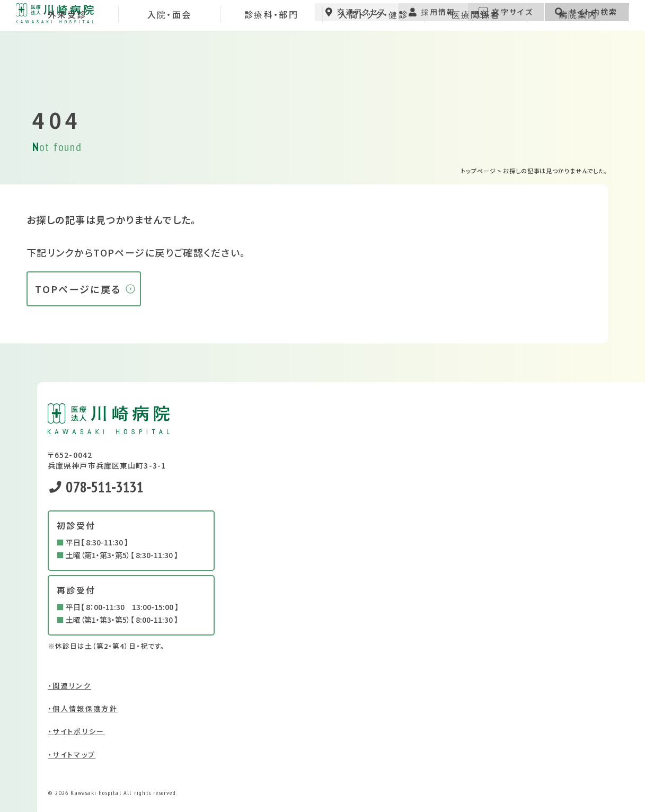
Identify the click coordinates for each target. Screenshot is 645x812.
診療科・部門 (271, 66)
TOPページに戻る (78, 289)
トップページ (478, 171)
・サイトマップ (72, 754)
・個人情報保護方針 (83, 708)
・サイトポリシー (76, 731)
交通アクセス (356, 19)
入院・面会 (170, 66)
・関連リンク (69, 686)
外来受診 (67, 66)
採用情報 (432, 19)
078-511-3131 (96, 487)
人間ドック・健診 (373, 66)
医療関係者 (476, 66)
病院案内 (578, 66)
